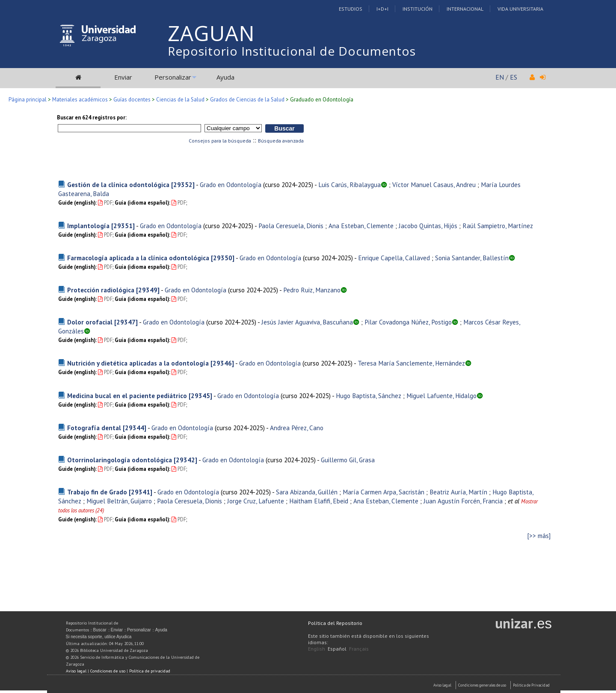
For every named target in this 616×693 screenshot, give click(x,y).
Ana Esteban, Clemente (361, 226)
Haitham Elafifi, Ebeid (319, 501)
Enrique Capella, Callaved (394, 258)
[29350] (223, 258)
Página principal (28, 100)
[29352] (183, 184)
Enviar (123, 77)
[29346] (222, 363)
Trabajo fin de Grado (97, 492)
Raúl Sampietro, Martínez (498, 226)
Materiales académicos (80, 100)
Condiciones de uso (108, 671)
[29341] (141, 492)
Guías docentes (132, 100)
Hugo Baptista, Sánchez (369, 396)
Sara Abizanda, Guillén (307, 492)
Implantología (88, 226)
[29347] (126, 322)
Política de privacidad (150, 671)
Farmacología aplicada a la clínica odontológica (138, 258)
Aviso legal (76, 671)
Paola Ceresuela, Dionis (291, 226)
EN (500, 77)
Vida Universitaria (520, 9)
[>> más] (539, 536)
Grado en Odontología (231, 184)
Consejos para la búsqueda (220, 141)
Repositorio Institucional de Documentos (292, 51)
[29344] (135, 428)
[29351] (123, 226)
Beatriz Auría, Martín (458, 492)
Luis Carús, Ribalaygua (349, 184)
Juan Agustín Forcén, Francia (463, 501)
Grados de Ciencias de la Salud (247, 100)
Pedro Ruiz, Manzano (312, 290)
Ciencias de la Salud (180, 100)
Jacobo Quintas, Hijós (428, 226)
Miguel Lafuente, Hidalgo (441, 396)
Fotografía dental (94, 428)
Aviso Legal (442, 685)
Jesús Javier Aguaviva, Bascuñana (307, 322)
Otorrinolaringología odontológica (120, 460)
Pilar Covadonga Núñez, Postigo (408, 322)
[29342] (185, 460)
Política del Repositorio (335, 623)
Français (359, 649)
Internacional (465, 9)
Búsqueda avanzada (281, 141)
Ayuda (225, 77)
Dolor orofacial (90, 322)
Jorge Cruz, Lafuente (256, 501)
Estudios (351, 9)
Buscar (100, 630)
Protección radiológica (101, 290)
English (317, 649)
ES (514, 77)
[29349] (148, 290)
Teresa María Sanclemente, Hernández (411, 363)
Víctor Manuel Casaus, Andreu (434, 184)
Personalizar (173, 77)
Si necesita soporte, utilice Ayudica (99, 637)
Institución (418, 9)
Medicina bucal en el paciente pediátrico (127, 396)
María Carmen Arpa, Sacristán (384, 492)
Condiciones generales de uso (482, 685)
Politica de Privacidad (531, 685)
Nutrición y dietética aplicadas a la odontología (138, 363)
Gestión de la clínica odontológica (118, 184)
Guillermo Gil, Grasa (348, 460)
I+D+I (382, 9)
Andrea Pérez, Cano (297, 428)
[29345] (200, 396)
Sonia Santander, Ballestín (472, 258)
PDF (105, 203)
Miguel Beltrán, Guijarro (119, 501)
